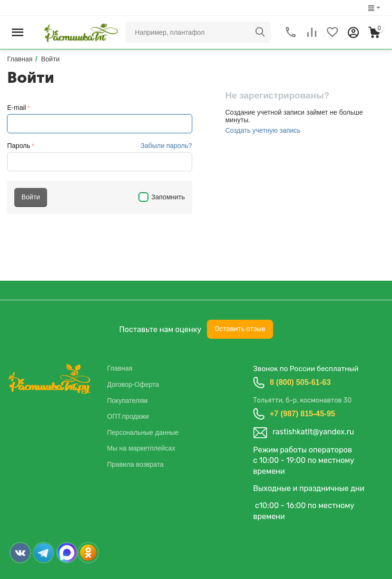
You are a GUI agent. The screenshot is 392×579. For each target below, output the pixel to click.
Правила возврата (135, 464)
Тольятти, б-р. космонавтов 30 (302, 400)
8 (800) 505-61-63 (300, 382)
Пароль (19, 146)
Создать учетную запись (263, 130)
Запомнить (162, 197)
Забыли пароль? (166, 146)
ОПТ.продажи (128, 416)
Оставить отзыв (240, 329)
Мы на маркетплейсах (141, 448)
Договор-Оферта (133, 384)
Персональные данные (143, 432)
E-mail (17, 108)
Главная (120, 368)
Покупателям (127, 401)
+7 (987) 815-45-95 (302, 414)
